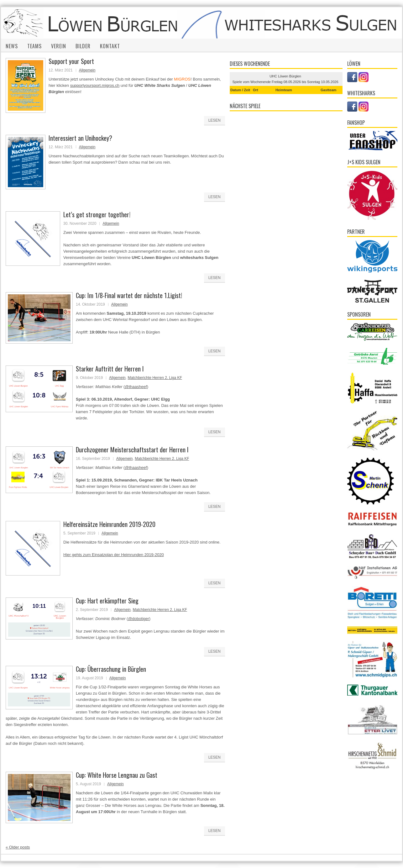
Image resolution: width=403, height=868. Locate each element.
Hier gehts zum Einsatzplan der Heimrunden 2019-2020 (114, 555)
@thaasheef (136, 387)
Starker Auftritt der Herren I (110, 369)
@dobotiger (138, 619)
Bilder (83, 46)
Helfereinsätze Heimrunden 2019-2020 (109, 524)
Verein (59, 46)
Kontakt (110, 46)
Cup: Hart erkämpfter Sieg (107, 601)
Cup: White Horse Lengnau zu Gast (117, 775)
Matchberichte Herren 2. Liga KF (155, 378)
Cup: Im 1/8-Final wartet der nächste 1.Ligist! (129, 295)
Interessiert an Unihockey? (80, 138)
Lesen (215, 120)
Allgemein (87, 70)
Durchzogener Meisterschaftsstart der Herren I (132, 450)
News (12, 46)
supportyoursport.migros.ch (95, 85)
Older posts (18, 847)
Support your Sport (71, 61)
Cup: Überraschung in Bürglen (111, 669)
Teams (34, 46)
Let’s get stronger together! (97, 214)
